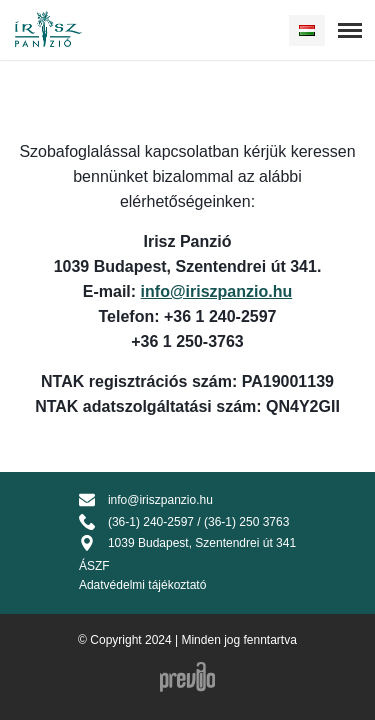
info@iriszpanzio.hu (217, 291)
